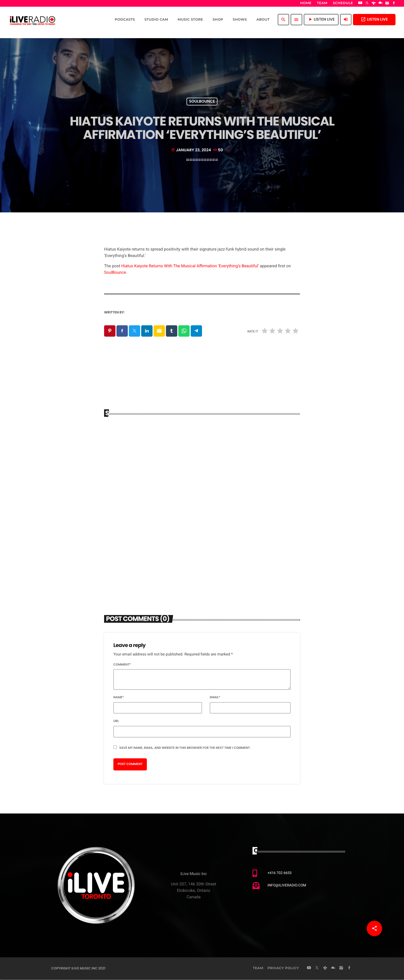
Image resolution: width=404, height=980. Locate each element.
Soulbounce (202, 102)
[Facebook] (394, 3)
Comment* (122, 665)
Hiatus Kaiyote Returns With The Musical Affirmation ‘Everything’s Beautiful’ (190, 266)
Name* (119, 698)
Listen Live (374, 19)
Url (116, 721)
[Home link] (32, 20)
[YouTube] (360, 3)
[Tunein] (374, 3)
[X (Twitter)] (367, 3)
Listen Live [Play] (321, 19)
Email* (215, 698)
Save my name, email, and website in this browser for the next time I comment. (185, 748)
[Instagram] (387, 3)
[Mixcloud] (381, 3)
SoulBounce (115, 272)
